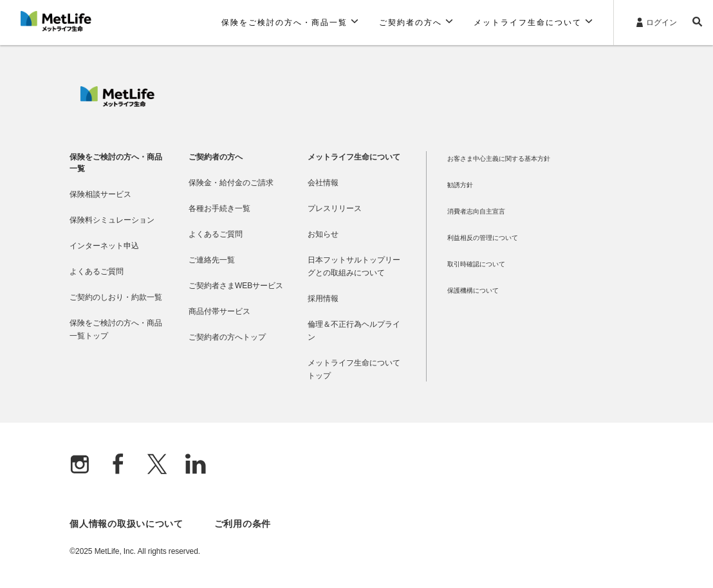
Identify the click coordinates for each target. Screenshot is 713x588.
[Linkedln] (196, 465)
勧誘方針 (460, 185)
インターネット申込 (104, 246)
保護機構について (473, 290)
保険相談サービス (100, 194)
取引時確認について (476, 264)
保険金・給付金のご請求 (231, 183)
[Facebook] (118, 465)
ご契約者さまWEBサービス (236, 286)
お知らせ (323, 234)
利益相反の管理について (483, 238)
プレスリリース (335, 208)
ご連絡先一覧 (212, 260)
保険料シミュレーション (112, 220)
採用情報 (323, 299)
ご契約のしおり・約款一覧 (116, 297)
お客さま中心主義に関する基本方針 (499, 159)
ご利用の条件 (243, 524)
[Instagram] (80, 465)
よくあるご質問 (97, 271)
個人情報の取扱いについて (126, 524)
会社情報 (323, 183)
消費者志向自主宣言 (476, 211)
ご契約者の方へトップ (227, 337)
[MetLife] (117, 104)
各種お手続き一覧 (219, 208)
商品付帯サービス (219, 311)
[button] (290, 23)
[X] (157, 465)
